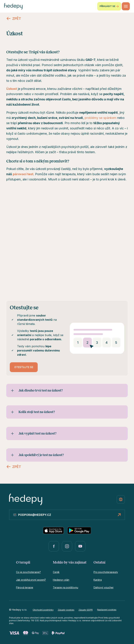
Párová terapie (25, 587)
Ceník (56, 572)
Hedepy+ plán (61, 580)
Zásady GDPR (86, 610)
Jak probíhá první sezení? (31, 580)
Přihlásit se (109, 6)
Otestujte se (24, 367)
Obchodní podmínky (43, 610)
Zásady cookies (66, 610)
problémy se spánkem (100, 118)
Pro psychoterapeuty (106, 572)
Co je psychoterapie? (28, 572)
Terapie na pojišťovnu (66, 587)
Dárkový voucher (104, 587)
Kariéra (98, 580)
